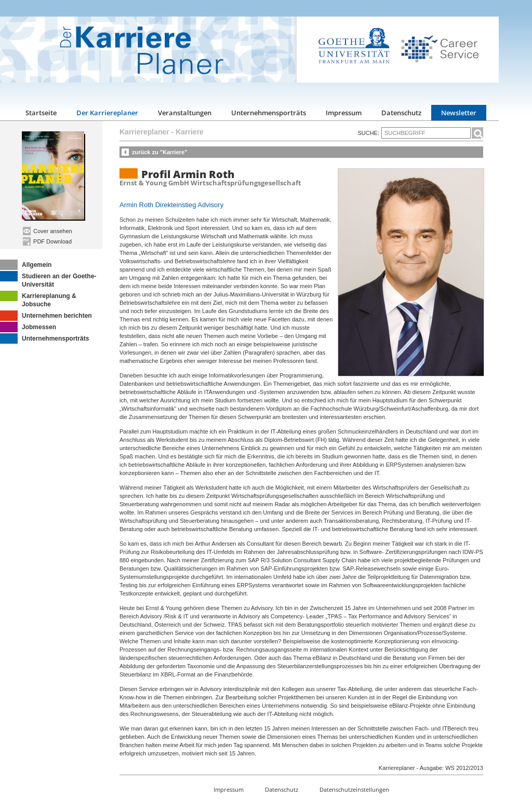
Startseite (41, 113)
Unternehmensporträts (269, 113)
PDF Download (47, 241)
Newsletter (459, 113)
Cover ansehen (48, 231)
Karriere (190, 132)
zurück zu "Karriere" (159, 152)
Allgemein (26, 265)
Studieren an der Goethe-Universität (48, 280)
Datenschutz (401, 113)
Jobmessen (28, 327)
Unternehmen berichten (46, 316)
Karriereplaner (144, 132)
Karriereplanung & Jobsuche (38, 299)
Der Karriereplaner (107, 113)
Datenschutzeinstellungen (354, 789)
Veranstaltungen (185, 113)
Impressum (344, 113)
